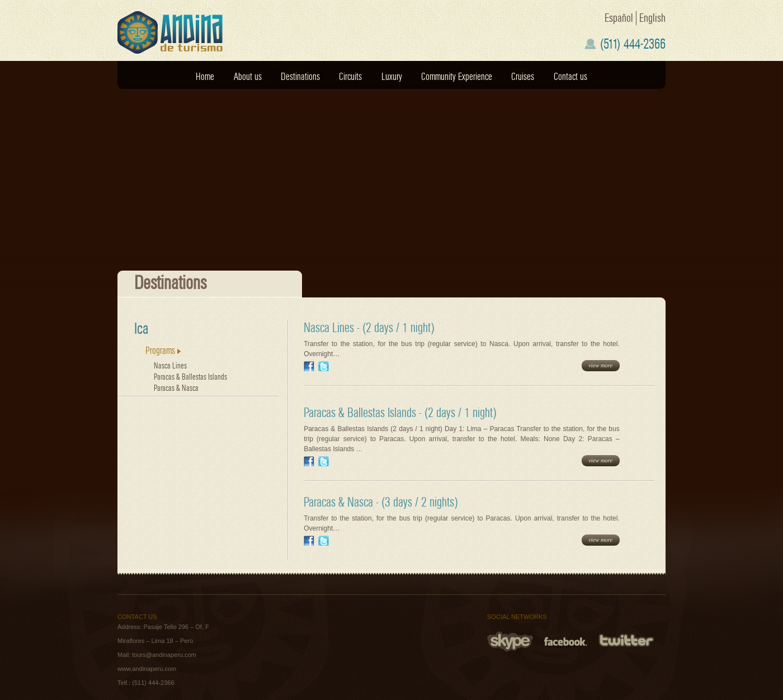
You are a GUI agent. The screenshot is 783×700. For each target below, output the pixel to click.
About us (248, 77)
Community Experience (457, 77)
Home (205, 77)
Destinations (300, 77)
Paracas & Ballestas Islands (190, 377)
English (652, 18)
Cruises (523, 77)
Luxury (392, 77)
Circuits (350, 77)
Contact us (570, 77)
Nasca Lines (170, 366)
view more (600, 365)
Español (619, 18)
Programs (163, 351)
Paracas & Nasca (176, 388)
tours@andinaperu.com (164, 655)
